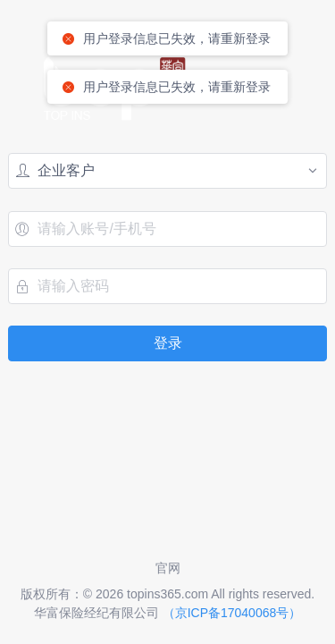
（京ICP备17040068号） (232, 613)
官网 (168, 568)
